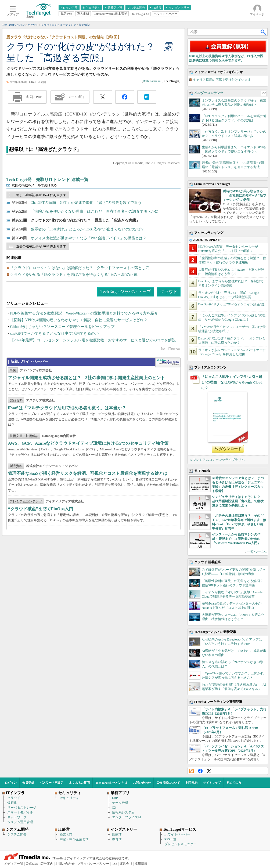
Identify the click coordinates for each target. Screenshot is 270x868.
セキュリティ (69, 798)
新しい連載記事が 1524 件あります (41, 195)
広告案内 (47, 864)
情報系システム (123, 812)
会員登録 (28, 783)
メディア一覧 (14, 864)
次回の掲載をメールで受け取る (34, 185)
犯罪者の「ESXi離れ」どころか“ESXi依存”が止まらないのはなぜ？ (87, 229)
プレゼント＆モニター (181, 844)
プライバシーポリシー (93, 864)
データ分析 (120, 803)
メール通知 (76, 97)
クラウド (169, 292)
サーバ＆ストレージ (22, 808)
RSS (191, 771)
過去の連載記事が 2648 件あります (41, 246)
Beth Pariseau (152, 81)
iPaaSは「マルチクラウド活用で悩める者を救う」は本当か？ (67, 408)
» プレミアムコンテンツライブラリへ (217, 460)
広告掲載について (168, 783)
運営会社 (126, 864)
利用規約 (192, 783)
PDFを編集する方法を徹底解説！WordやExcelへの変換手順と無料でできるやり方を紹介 (84, 313)
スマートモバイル (20, 812)
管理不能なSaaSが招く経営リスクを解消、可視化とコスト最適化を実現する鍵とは (88, 473)
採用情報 (141, 864)
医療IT (117, 834)
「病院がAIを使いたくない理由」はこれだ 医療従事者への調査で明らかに (95, 211)
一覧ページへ (257, 552)
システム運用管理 (20, 822)
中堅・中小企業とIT (74, 839)
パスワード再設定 (52, 783)
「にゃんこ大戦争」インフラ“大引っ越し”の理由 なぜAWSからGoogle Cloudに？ (232, 382)
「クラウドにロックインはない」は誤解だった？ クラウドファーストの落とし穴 (80, 268)
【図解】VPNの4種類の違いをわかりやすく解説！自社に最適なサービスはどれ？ (79, 320)
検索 (264, 32)
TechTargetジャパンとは (111, 783)
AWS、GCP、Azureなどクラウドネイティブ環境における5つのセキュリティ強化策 (88, 443)
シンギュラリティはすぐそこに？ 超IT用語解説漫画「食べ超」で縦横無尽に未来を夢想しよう (238, 501)
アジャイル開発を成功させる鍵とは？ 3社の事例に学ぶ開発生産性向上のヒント (87, 378)
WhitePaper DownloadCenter (168, 363)
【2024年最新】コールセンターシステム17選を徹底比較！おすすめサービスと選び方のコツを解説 (93, 340)
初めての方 (234, 783)
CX (114, 808)
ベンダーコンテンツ (209, 93)
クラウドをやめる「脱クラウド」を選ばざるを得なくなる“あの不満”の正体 (74, 275)
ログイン (11, 783)
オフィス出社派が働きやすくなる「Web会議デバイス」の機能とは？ (89, 238)
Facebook (200, 771)
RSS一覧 (170, 839)
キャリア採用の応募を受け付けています (222, 80)
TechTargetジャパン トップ (126, 292)
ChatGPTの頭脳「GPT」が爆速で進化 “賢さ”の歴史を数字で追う (86, 203)
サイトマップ (212, 783)
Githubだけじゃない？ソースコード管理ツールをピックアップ (62, 327)
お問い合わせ (142, 783)
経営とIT (66, 834)
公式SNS (32, 864)
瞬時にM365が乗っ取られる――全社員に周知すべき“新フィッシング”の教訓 (244, 196)
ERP (115, 798)
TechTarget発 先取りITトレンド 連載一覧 (48, 180)
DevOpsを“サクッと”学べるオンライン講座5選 (232, 304)
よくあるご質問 (79, 783)
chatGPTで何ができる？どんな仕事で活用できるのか (55, 333)
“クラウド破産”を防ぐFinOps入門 (41, 509)
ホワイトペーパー (177, 834)
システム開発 (17, 834)
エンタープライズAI (127, 817)
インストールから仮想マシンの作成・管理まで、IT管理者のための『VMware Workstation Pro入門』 (236, 539)
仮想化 (12, 803)
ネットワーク (17, 817)
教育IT (117, 839)
